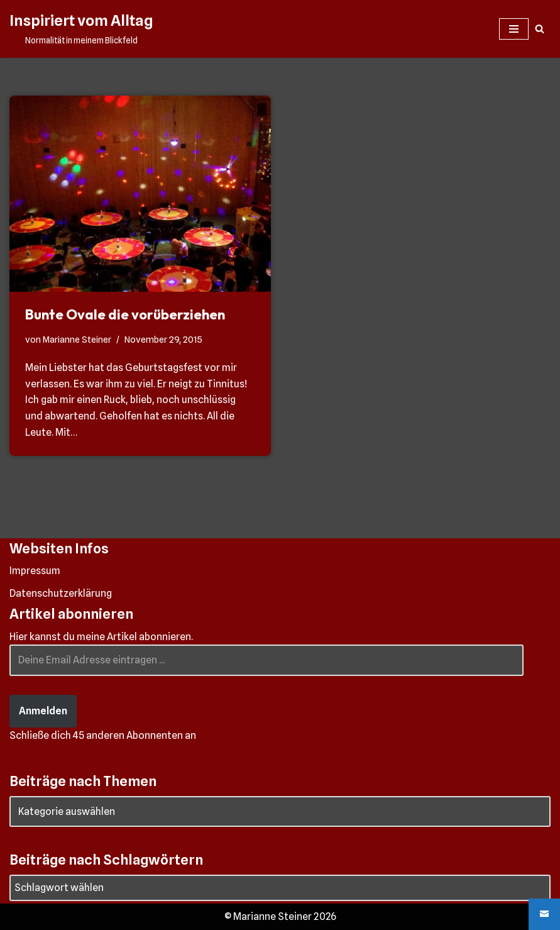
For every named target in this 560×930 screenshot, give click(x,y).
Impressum (35, 571)
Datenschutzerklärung (61, 593)
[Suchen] (540, 29)
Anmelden (43, 711)
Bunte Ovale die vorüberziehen (125, 314)
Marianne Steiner (77, 339)
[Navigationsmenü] (514, 29)
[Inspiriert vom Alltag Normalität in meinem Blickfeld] (81, 29)
